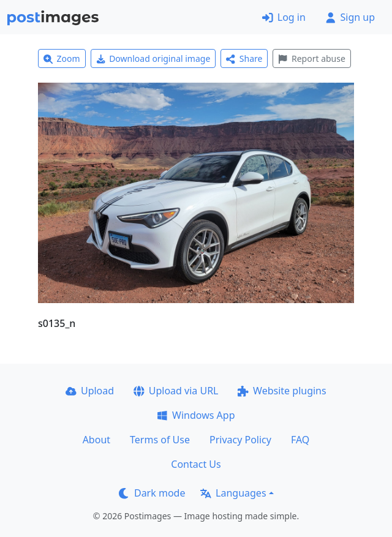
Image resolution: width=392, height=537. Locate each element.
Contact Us (196, 464)
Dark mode (152, 493)
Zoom (62, 58)
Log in (284, 17)
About (96, 440)
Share (244, 58)
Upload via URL (176, 391)
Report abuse (311, 58)
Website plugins (282, 391)
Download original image (153, 58)
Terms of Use (160, 440)
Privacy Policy (240, 440)
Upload (90, 391)
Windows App (196, 415)
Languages (233, 493)
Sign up (350, 17)
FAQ (300, 440)
